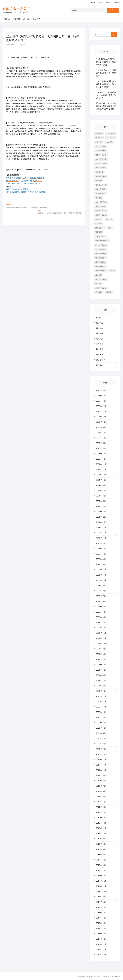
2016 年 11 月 (101, 950)
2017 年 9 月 (101, 897)
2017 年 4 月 (101, 923)
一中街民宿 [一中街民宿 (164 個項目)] (110, 138)
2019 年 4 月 (101, 802)
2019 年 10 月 (101, 770)
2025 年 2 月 (101, 454)
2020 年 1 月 (101, 754)
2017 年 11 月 (101, 886)
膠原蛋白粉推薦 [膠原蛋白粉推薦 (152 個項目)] (101, 279)
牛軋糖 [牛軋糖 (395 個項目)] (112, 271)
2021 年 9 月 (101, 649)
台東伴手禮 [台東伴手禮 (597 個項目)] (99, 172)
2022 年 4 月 (101, 612)
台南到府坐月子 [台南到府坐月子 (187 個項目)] (101, 159)
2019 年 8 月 (101, 781)
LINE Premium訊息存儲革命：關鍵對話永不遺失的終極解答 (106, 95)
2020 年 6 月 (101, 728)
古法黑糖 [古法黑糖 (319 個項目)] (109, 142)
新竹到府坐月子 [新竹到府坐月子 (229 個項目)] (101, 245)
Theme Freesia (102, 977)
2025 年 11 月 (101, 411)
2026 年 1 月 (101, 401)
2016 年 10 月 (101, 955)
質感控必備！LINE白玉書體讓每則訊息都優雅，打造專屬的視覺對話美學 (106, 106)
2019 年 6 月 (101, 791)
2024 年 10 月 (101, 475)
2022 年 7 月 (101, 596)
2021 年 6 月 (101, 665)
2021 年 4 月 (101, 675)
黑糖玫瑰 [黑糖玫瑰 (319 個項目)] (99, 292)
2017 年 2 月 (101, 934)
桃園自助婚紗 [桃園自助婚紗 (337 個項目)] (100, 271)
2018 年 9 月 (101, 839)
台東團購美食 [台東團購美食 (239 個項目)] (100, 193)
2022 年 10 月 (101, 580)
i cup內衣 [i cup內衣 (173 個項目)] (99, 138)
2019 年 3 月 (101, 807)
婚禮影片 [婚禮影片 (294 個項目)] (109, 219)
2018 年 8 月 (101, 844)
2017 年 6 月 (101, 913)
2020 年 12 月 (101, 696)
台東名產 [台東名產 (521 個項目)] (99, 181)
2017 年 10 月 (101, 892)
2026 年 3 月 (101, 390)
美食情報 (100, 2)
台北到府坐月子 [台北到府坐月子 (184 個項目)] (101, 155)
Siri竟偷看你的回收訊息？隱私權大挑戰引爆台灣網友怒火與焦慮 (106, 62)
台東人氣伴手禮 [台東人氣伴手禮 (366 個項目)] (101, 163)
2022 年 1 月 (101, 628)
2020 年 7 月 (101, 723)
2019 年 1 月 (101, 818)
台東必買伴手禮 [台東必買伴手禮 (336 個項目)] (101, 202)
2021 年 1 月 (101, 691)
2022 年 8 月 (101, 591)
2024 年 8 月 (101, 485)
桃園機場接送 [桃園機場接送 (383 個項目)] (100, 262)
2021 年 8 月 (101, 654)
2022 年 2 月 (101, 622)
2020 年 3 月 (101, 744)
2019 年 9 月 (101, 775)
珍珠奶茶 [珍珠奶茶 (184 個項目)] (99, 275)
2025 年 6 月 (101, 438)
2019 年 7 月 (101, 786)
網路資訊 (109, 2)
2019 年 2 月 (101, 812)
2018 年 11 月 (101, 828)
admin (14, 45)
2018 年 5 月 (101, 855)
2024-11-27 (11, 33)
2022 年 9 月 (101, 586)
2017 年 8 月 (101, 902)
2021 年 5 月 (101, 670)
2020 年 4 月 (101, 739)
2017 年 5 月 (101, 918)
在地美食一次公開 (16, 9)
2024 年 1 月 (101, 522)
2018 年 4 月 (101, 860)
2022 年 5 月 (101, 607)
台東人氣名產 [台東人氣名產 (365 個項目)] (100, 168)
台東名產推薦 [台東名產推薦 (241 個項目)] (100, 189)
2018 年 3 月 (101, 865)
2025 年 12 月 (101, 406)
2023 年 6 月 (101, 559)
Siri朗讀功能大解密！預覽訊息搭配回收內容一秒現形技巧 (106, 73)
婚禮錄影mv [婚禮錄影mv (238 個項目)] (100, 228)
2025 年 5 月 (101, 443)
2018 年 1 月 (101, 876)
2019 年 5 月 (101, 797)
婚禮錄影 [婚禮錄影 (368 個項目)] (99, 224)
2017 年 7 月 (101, 907)
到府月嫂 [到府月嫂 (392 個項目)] (99, 142)
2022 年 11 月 (101, 575)
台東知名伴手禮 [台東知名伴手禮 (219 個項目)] (101, 211)
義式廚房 (100, 349)
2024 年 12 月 (101, 464)
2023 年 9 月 (101, 543)
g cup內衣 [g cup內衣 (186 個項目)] (111, 133)
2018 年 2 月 (101, 870)
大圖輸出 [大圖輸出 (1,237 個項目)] (99, 219)
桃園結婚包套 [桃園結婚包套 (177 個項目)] (100, 266)
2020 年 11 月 (101, 702)
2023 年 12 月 (101, 528)
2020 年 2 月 (101, 749)
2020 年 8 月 (101, 717)
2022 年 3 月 (101, 617)
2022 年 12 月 (101, 570)
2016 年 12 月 (101, 944)
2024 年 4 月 (101, 506)
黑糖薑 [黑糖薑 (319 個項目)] (109, 292)
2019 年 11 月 (101, 765)
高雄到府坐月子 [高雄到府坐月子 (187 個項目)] (101, 288)
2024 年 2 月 (101, 517)
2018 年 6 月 (101, 849)
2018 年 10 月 (101, 833)
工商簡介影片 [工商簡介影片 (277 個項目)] (100, 236)
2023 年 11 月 (101, 533)
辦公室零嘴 (100, 360)
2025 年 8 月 (101, 427)
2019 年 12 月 (101, 760)
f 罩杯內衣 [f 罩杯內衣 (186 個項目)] (99, 133)
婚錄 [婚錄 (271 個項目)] (110, 228)
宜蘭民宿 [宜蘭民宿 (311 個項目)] (99, 232)
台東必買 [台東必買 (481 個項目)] (99, 198)
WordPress (117, 977)
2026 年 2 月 (101, 396)
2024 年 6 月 (101, 496)
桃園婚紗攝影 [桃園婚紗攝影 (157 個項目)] (100, 258)
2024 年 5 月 (101, 501)
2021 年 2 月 (101, 686)
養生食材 (100, 365)
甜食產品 (100, 333)
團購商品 (100, 323)
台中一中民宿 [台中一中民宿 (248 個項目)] (100, 151)
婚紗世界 (117, 2)
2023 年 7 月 (101, 554)
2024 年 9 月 (101, 480)
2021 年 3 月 (101, 681)
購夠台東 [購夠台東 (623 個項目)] (99, 284)
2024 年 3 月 (101, 512)
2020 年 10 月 (101, 707)
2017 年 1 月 (101, 939)
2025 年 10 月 (101, 417)
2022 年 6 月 (101, 601)
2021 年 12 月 (101, 633)
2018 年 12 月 (101, 823)
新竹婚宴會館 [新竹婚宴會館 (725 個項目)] (100, 249)
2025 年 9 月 (101, 422)
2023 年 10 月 (101, 538)
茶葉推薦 (100, 355)
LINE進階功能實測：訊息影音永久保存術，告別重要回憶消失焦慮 (106, 84)
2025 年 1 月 (101, 459)
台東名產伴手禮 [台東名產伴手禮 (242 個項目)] (101, 185)
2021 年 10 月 (101, 644)
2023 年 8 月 (101, 549)
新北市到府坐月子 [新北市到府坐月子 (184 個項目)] (102, 241)
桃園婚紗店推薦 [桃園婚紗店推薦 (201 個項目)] (101, 254)
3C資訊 (93, 2)
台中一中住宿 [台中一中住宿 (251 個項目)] (100, 146)
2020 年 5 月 (101, 733)
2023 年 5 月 (101, 564)
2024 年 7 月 (101, 491)
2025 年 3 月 (101, 448)
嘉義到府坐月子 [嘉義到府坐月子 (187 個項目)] (101, 215)
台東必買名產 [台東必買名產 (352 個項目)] (100, 206)
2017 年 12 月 (101, 881)
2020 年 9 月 (101, 712)
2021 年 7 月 (101, 659)
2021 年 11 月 (101, 638)
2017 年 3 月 (101, 928)
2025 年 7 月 (101, 433)
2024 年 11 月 (101, 469)
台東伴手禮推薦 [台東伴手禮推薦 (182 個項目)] (101, 176)
